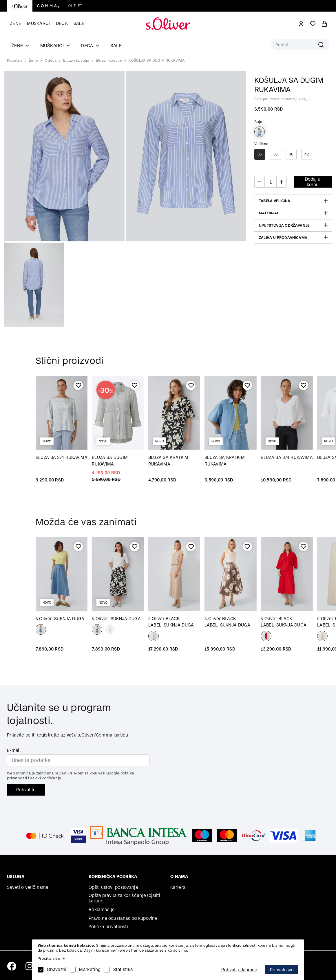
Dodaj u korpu (313, 182)
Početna (15, 61)
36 (260, 154)
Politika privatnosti (108, 927)
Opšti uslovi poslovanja (113, 887)
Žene (15, 23)
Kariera (178, 887)
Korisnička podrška (113, 876)
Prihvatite (26, 790)
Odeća (51, 60)
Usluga (16, 876)
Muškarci (38, 23)
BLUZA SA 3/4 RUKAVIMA (62, 457)
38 (276, 154)
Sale (79, 23)
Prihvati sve (282, 970)
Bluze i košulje (76, 60)
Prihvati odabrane (239, 970)
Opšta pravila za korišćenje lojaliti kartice (124, 898)
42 (307, 154)
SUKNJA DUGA (60, 619)
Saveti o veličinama (28, 887)
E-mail (14, 750)
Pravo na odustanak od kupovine (123, 918)
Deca (62, 23)
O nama (179, 876)
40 (291, 154)
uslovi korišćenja (45, 778)
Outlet (75, 6)
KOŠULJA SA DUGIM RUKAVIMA (156, 60)
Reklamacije (102, 910)
